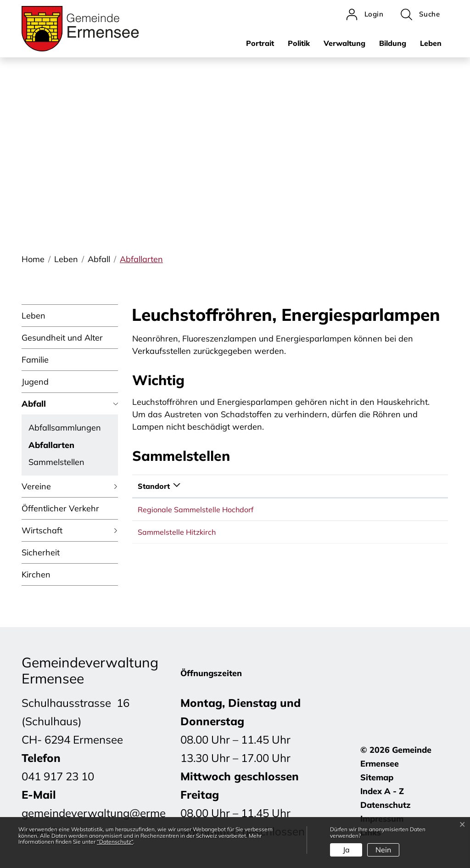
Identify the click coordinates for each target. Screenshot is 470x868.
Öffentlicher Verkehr (60, 508)
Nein (383, 850)
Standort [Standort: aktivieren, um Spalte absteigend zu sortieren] (154, 486)
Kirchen (36, 574)
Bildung (393, 43)
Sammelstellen (56, 462)
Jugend (35, 382)
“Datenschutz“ (115, 842)
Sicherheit (41, 552)
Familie (35, 360)
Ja (346, 850)
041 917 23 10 (58, 776)
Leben (431, 43)
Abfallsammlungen (65, 428)
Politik (299, 43)
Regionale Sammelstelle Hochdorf (196, 510)
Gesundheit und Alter (62, 338)
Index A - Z (382, 791)
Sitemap (377, 777)
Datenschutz (386, 805)
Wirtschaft (42, 530)
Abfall (34, 404)
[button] (420, 14)
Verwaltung (344, 43)
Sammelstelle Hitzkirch (177, 532)
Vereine (36, 486)
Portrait (260, 43)
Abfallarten (51, 447)
